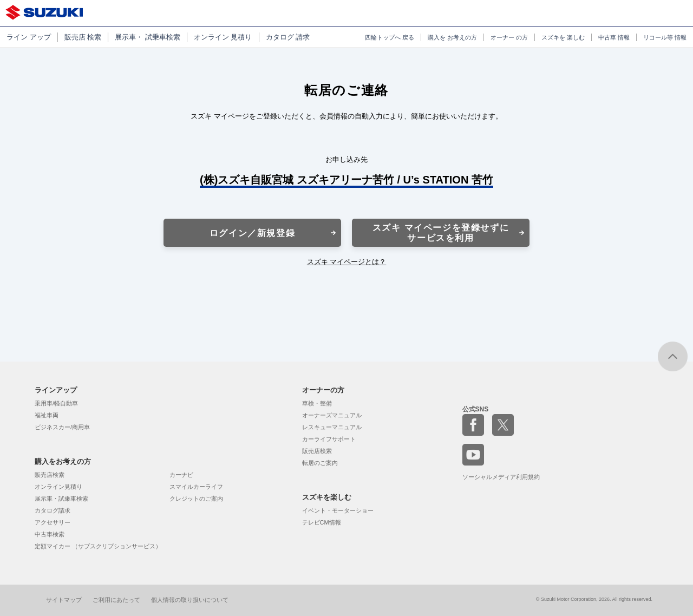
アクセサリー (53, 522)
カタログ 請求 (288, 37)
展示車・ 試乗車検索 (148, 37)
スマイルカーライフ (196, 487)
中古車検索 (50, 534)
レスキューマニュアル (332, 427)
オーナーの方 (323, 390)
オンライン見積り (58, 487)
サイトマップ (64, 600)
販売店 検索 (83, 37)
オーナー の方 (509, 37)
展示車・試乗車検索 (61, 499)
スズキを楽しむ (327, 497)
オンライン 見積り (223, 37)
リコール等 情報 (665, 37)
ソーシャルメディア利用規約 (501, 477)
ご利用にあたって (116, 600)
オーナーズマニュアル (332, 415)
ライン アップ (29, 37)
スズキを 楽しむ (563, 37)
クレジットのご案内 (196, 499)
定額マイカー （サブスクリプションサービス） (98, 546)
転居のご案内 (320, 463)
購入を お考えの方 (452, 37)
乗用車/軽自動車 (56, 403)
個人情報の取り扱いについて (190, 600)
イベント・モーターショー (338, 510)
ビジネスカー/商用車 (62, 427)
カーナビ (181, 475)
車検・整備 (317, 403)
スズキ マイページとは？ (347, 262)
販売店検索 (50, 475)
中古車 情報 (614, 37)
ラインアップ (56, 390)
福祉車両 (47, 415)
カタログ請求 (53, 510)
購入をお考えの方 (63, 461)
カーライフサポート (329, 439)
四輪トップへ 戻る (390, 37)
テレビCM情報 (322, 522)
